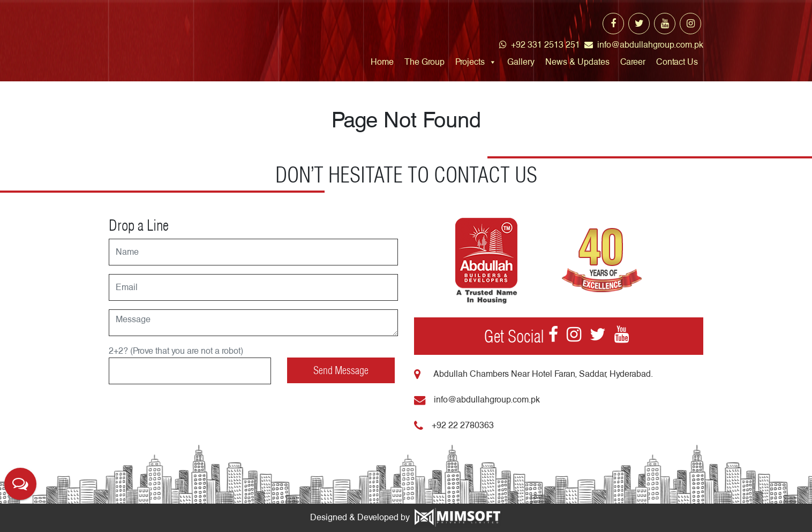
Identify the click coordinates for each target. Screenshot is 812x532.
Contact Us (677, 62)
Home (382, 62)
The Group (424, 62)
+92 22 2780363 (454, 425)
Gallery (521, 62)
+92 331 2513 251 (540, 45)
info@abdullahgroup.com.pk (644, 45)
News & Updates (577, 62)
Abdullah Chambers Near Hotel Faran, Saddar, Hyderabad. (533, 374)
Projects (470, 62)
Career (633, 62)
